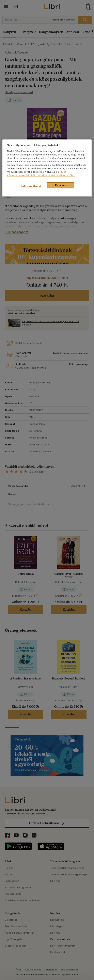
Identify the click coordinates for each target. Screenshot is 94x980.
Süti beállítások (31, 186)
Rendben (61, 185)
